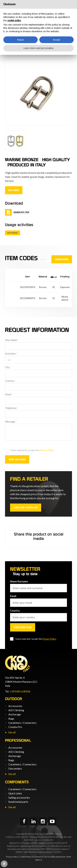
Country (10, 381)
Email (9, 394)
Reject (21, 40)
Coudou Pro (15, 727)
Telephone (12, 408)
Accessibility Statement (55, 857)
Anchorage (15, 714)
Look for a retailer (26, 508)
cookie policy (14, 20)
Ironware (13, 233)
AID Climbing (16, 710)
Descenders (15, 768)
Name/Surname (19, 581)
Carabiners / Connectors (22, 723)
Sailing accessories (19, 797)
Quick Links (15, 793)
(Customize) (38, 857)
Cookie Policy (26, 857)
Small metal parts (18, 802)
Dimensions (62, 259)
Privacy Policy (47, 450)
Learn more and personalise (39, 48)
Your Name (12, 340)
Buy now (14, 190)
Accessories (15, 706)
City (8, 367)
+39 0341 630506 (20, 691)
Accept (56, 40)
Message (11, 422)
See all (12, 732)
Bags (11, 718)
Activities (11, 354)
